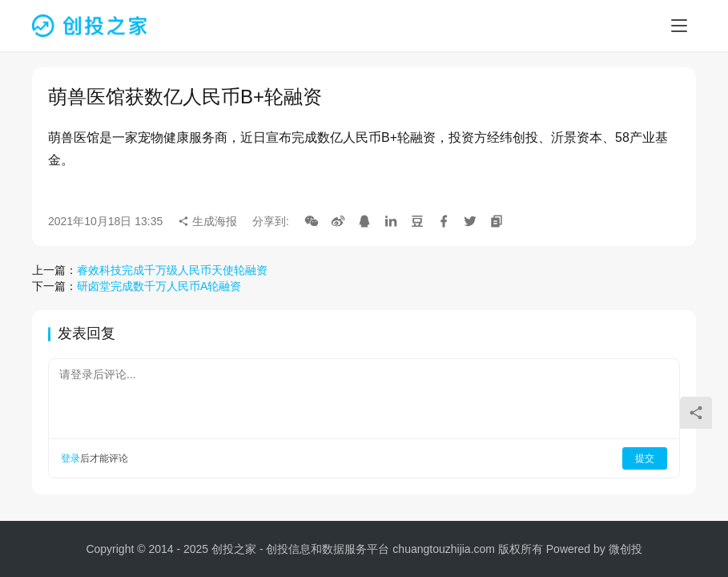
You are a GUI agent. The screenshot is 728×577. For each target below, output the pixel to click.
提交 (645, 458)
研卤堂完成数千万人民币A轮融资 (159, 286)
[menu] (679, 26)
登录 (70, 458)
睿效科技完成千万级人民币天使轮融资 (172, 270)
